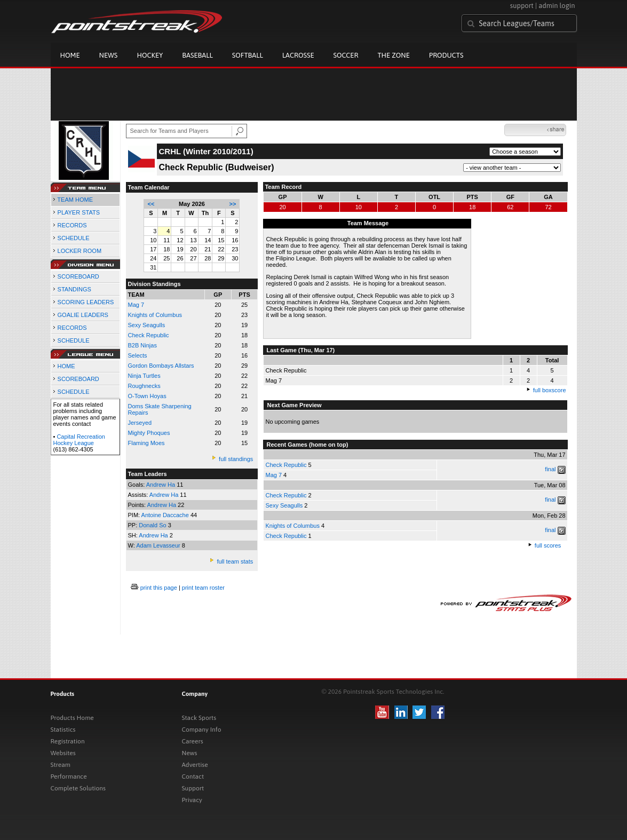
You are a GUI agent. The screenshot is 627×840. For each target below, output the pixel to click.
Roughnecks (144, 386)
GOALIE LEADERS (83, 315)
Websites (63, 753)
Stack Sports (199, 718)
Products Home (72, 718)
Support (193, 788)
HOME (66, 366)
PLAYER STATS (79, 212)
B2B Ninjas (142, 345)
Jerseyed (140, 423)
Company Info (202, 730)
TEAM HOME (75, 200)
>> (233, 204)
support (522, 6)
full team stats (235, 561)
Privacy (192, 800)
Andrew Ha (161, 485)
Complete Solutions (78, 788)
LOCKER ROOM (80, 251)
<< (151, 204)
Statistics (63, 730)
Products (446, 55)
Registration (68, 741)
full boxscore (550, 390)
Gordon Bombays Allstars (161, 366)
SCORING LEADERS (86, 302)
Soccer (346, 55)
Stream (61, 765)
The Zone (393, 55)
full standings (236, 459)
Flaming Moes (146, 443)
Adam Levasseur (159, 545)
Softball (248, 55)
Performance (69, 776)
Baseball (197, 55)
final (550, 469)
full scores (548, 545)
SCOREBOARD (78, 276)
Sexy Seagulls (147, 325)
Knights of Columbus (155, 315)
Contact (193, 776)
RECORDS (72, 225)
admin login (557, 6)
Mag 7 (136, 305)
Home (70, 55)
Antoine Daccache (166, 515)
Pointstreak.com (137, 22)
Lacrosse (298, 55)
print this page (159, 588)
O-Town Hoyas (147, 396)
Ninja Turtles (144, 376)
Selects (138, 355)
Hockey (150, 55)
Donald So (153, 525)
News (109, 55)
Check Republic (286, 465)
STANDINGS (74, 289)
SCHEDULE (74, 238)
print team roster (203, 588)
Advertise (195, 765)
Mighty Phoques (149, 433)
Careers (193, 741)
